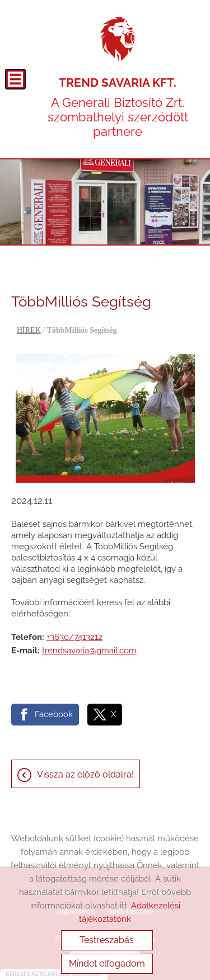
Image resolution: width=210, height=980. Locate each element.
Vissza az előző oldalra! (85, 774)
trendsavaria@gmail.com (89, 651)
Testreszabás (107, 940)
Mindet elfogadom (107, 963)
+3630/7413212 (74, 637)
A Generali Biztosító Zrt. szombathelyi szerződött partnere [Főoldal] (118, 107)
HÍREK (29, 330)
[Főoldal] (118, 39)
